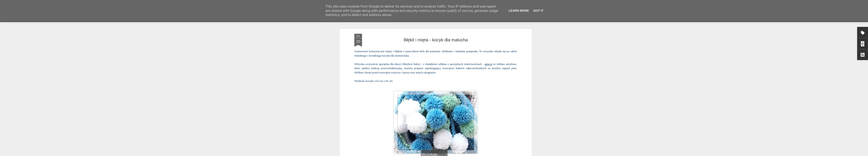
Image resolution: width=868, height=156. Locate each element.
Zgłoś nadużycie (477, 154)
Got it (538, 11)
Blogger (462, 154)
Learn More (519, 11)
